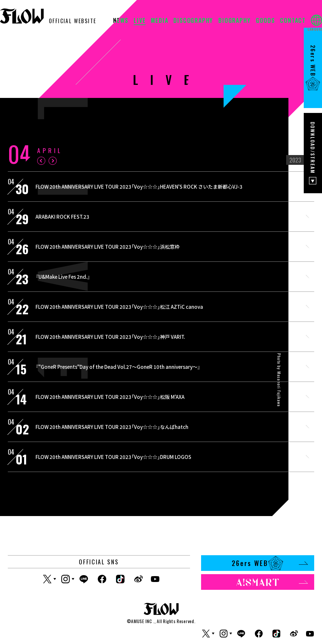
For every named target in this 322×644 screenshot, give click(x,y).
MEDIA (160, 21)
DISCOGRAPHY (193, 21)
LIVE (140, 21)
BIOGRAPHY (234, 21)
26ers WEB (270, 563)
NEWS (121, 21)
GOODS (265, 21)
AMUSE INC (141, 621)
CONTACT (293, 21)
